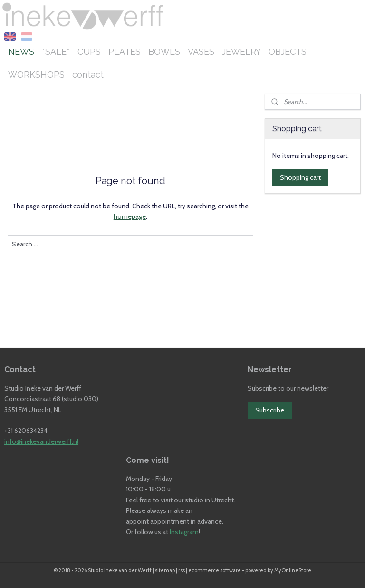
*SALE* (56, 52)
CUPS (89, 52)
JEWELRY (241, 52)
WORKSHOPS (36, 74)
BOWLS (164, 52)
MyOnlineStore (293, 570)
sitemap (165, 570)
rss (182, 570)
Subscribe (270, 410)
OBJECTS (288, 52)
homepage (130, 216)
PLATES (125, 52)
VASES (201, 52)
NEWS (21, 52)
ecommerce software (215, 570)
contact (88, 74)
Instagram (184, 532)
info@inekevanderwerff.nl (41, 441)
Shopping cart (300, 177)
